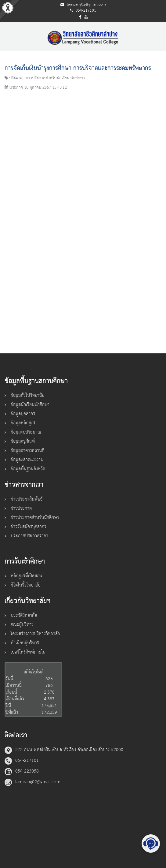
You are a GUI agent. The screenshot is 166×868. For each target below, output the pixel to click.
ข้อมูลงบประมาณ (26, 432)
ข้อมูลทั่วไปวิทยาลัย (27, 395)
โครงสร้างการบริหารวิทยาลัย (35, 634)
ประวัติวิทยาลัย (24, 615)
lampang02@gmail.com (86, 4)
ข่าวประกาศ (21, 508)
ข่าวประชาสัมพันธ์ (27, 499)
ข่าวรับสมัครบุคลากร (29, 527)
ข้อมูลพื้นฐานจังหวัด (28, 469)
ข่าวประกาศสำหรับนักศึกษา (35, 518)
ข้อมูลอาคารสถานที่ (28, 451)
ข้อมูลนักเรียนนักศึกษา (30, 405)
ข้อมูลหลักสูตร (23, 423)
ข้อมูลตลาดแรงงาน (27, 460)
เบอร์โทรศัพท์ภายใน (28, 652)
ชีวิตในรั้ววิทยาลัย (26, 585)
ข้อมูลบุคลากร (23, 414)
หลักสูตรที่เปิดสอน (26, 576)
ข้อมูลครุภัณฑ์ (23, 441)
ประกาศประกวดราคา (29, 536)
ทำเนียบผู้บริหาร (25, 643)
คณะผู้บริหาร (22, 625)
